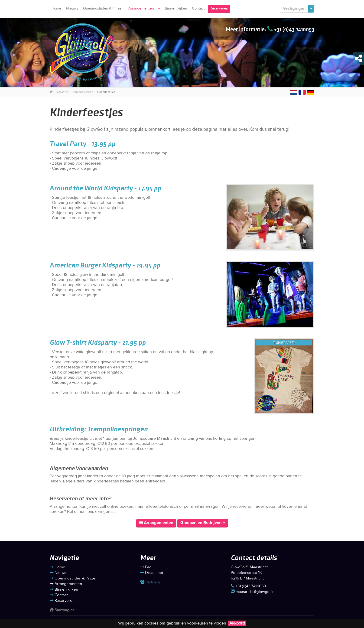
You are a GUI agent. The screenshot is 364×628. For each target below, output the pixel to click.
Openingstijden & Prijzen (103, 8)
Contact (198, 8)
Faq (146, 567)
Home (56, 8)
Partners (150, 582)
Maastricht (63, 92)
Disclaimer (152, 573)
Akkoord (237, 623)
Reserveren (219, 8)
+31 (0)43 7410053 (291, 29)
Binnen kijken (176, 8)
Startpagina (62, 610)
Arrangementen (141, 8)
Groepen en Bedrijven (203, 523)
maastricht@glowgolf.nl (253, 592)
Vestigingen (294, 9)
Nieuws (72, 8)
